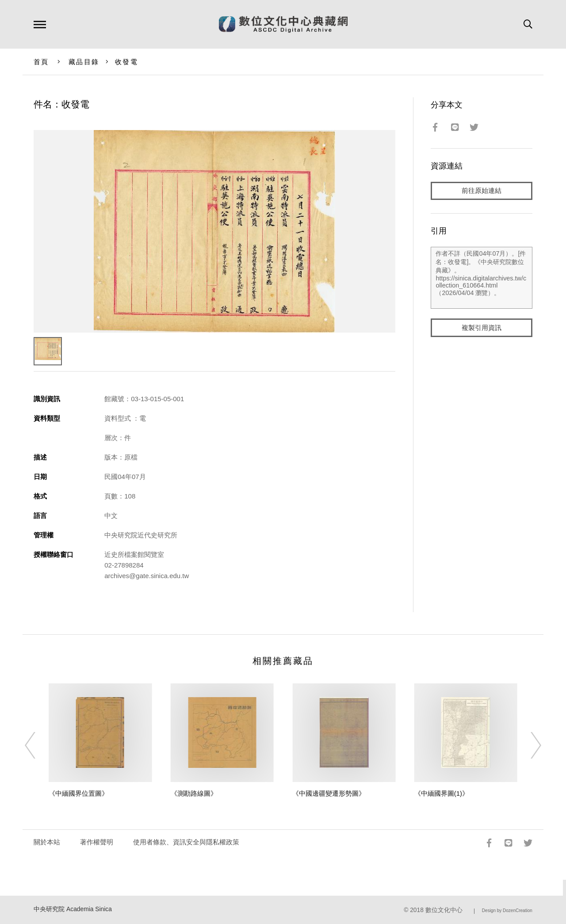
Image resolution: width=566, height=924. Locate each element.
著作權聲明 (97, 842)
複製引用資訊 (482, 328)
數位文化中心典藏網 (283, 24)
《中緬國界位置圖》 (78, 793)
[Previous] (38, 745)
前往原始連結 (482, 191)
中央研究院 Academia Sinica (73, 909)
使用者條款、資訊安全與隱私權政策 (186, 842)
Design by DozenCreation (507, 911)
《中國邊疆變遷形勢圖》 (329, 793)
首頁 (41, 62)
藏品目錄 (84, 62)
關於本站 (47, 842)
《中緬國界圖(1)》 (442, 793)
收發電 (126, 62)
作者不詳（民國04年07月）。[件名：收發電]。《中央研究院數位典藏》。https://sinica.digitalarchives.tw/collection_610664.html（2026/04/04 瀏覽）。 (481, 278)
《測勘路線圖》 (194, 793)
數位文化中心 (444, 910)
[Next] (528, 745)
